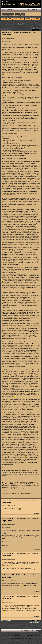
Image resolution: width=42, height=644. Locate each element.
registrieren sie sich (17, 13)
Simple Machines (17, 636)
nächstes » (38, 28)
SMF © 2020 (10, 636)
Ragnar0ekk (7, 521)
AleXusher (6, 35)
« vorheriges (32, 28)
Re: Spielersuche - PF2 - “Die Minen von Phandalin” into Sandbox (20, 500)
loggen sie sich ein (7, 13)
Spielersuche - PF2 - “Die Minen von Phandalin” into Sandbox (19, 32)
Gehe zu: (23, 631)
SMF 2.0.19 (4, 636)
